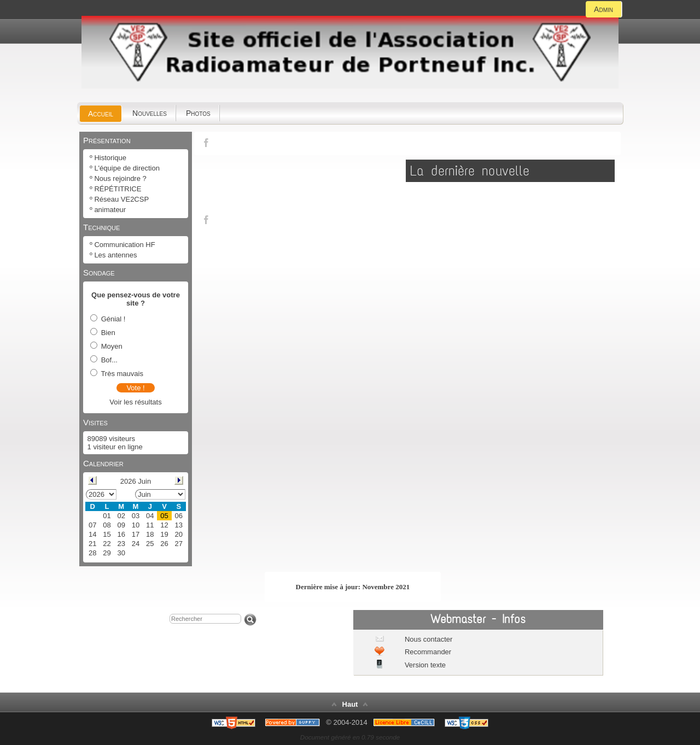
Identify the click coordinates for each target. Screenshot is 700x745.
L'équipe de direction (127, 168)
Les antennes (115, 255)
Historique (110, 158)
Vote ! (135, 388)
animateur (110, 210)
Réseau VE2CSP (121, 199)
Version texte (424, 665)
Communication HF (124, 245)
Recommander (427, 652)
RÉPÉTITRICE (118, 189)
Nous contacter (427, 639)
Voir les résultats (135, 402)
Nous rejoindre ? (120, 178)
